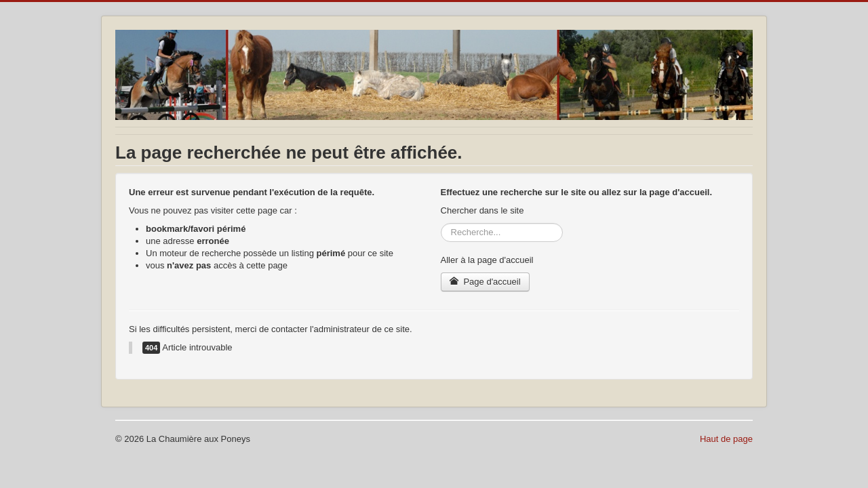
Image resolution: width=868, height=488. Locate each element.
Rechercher (441, 223)
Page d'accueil (485, 282)
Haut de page (726, 439)
